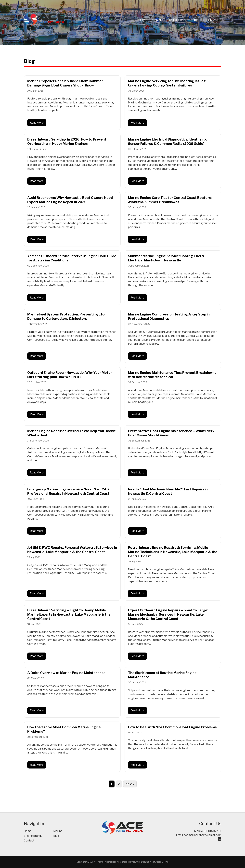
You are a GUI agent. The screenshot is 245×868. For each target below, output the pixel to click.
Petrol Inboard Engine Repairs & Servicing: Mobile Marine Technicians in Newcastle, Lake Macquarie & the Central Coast (173, 552)
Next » (130, 784)
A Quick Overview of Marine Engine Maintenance (66, 673)
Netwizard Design (160, 862)
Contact (213, 20)
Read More (37, 123)
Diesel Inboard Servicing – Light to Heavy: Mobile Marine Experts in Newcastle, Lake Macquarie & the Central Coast (69, 614)
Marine (157, 20)
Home (143, 20)
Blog (198, 20)
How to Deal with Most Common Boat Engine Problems (172, 727)
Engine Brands (178, 20)
